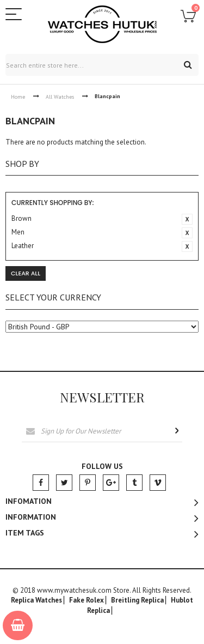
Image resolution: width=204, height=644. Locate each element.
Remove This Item (187, 219)
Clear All (26, 273)
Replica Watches (36, 601)
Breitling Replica (137, 601)
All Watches (60, 97)
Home (18, 97)
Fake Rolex (86, 601)
